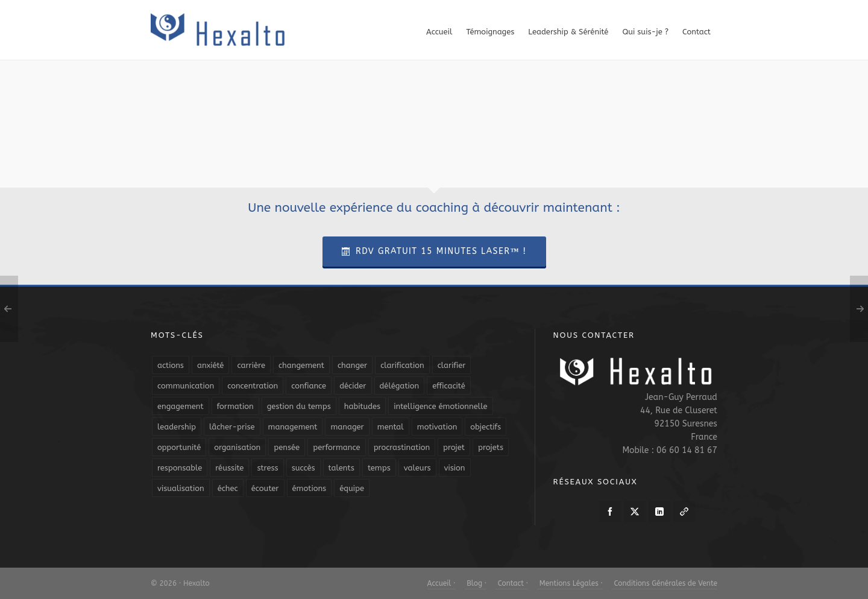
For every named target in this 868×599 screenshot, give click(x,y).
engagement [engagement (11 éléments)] (181, 406)
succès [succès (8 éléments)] (303, 468)
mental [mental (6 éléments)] (391, 427)
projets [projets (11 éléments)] (491, 447)
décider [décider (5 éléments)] (353, 386)
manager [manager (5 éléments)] (347, 427)
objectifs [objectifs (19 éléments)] (486, 427)
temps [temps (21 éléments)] (379, 468)
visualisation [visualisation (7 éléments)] (181, 488)
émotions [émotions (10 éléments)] (310, 488)
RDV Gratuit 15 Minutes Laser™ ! (434, 251)
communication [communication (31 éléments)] (186, 386)
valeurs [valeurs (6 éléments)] (417, 468)
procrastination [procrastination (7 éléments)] (402, 447)
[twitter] (635, 512)
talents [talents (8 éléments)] (341, 468)
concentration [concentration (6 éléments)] (253, 386)
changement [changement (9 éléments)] (301, 365)
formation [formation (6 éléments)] (235, 406)
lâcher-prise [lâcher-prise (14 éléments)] (232, 427)
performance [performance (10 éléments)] (336, 447)
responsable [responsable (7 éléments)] (180, 468)
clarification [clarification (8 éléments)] (402, 365)
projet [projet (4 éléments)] (454, 447)
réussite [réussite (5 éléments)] (229, 468)
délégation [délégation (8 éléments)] (400, 386)
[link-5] (684, 512)
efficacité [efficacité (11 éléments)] (449, 386)
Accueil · (442, 583)
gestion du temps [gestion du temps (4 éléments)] (299, 406)
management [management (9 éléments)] (293, 427)
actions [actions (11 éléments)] (171, 365)
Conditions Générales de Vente (665, 583)
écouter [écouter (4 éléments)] (265, 488)
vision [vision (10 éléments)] (455, 468)
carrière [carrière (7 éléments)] (251, 365)
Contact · (512, 583)
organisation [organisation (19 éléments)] (237, 447)
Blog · (476, 583)
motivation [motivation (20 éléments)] (437, 427)
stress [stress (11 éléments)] (267, 468)
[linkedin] (659, 512)
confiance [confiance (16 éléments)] (309, 386)
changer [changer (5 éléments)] (352, 365)
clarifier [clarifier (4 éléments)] (452, 365)
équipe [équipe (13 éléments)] (352, 488)
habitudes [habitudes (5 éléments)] (362, 406)
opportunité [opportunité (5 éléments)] (179, 447)
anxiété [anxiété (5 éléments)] (210, 365)
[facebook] (610, 512)
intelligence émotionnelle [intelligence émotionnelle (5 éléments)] (440, 406)
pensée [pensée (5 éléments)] (287, 447)
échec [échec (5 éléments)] (228, 488)
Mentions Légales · (570, 583)
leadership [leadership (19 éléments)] (177, 427)
